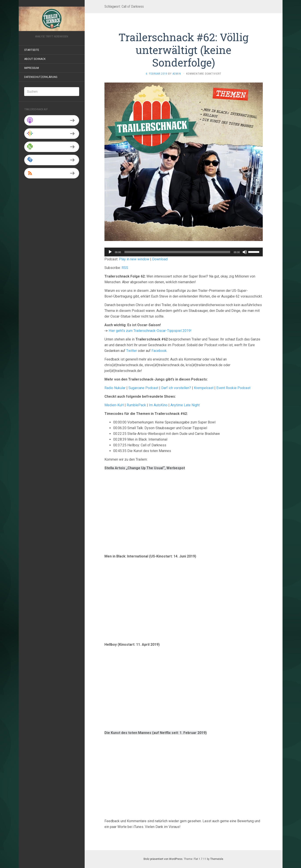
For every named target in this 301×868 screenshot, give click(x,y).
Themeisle (217, 859)
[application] (184, 252)
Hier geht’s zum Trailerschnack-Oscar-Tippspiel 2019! (150, 331)
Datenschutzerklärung (41, 77)
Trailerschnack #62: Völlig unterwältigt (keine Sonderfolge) (183, 50)
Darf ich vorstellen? (176, 388)
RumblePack (136, 405)
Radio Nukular (115, 388)
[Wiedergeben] (110, 252)
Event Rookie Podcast (233, 388)
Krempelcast (204, 388)
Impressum (32, 68)
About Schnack (35, 59)
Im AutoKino (158, 405)
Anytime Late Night (185, 405)
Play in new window (134, 259)
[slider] (177, 252)
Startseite (32, 50)
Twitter (132, 351)
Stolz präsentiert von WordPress (163, 859)
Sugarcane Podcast (143, 388)
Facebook (159, 351)
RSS (125, 268)
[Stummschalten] (245, 252)
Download (160, 259)
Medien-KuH (115, 405)
